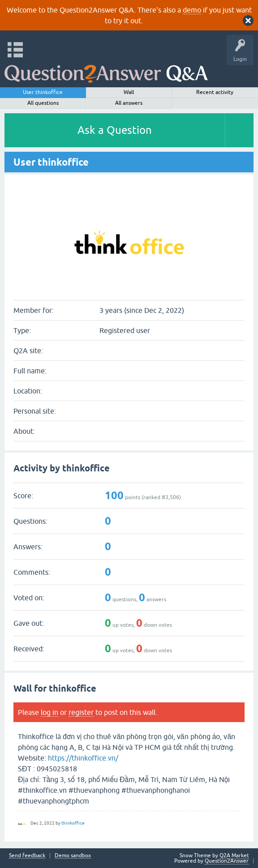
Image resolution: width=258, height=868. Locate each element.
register (81, 712)
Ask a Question (115, 130)
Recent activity (215, 92)
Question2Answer (227, 861)
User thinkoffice (43, 92)
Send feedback (27, 856)
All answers (129, 103)
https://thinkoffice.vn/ (83, 758)
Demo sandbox (73, 856)
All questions (43, 103)
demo (192, 10)
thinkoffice (73, 823)
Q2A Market (234, 855)
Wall (129, 92)
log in (49, 712)
